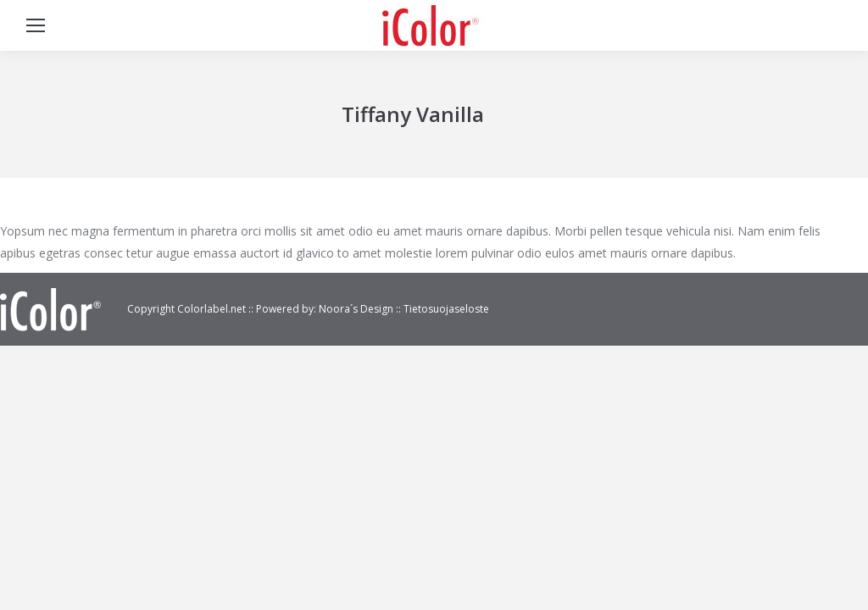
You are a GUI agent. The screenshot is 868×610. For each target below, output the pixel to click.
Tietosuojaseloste (446, 309)
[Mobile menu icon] (36, 25)
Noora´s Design (357, 309)
